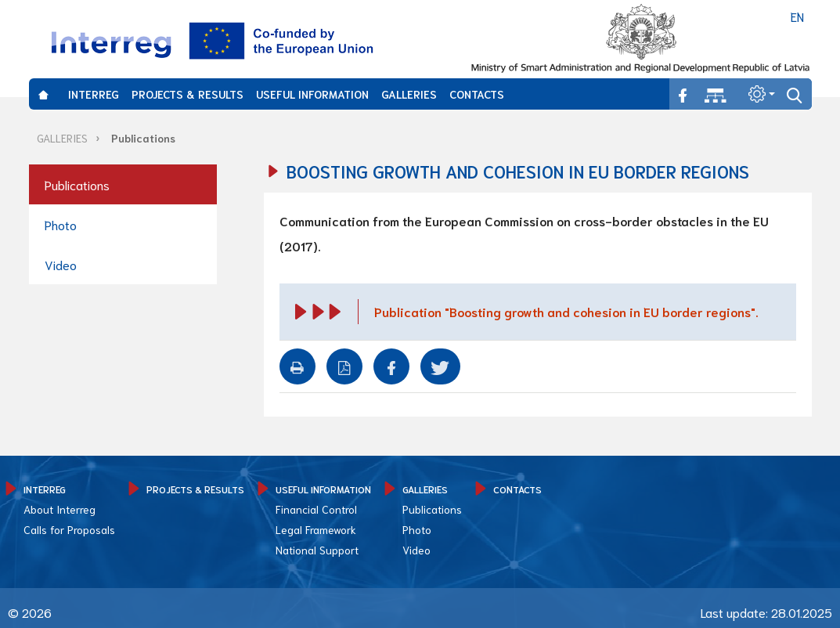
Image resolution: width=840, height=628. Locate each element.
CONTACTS (477, 94)
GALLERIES (409, 94)
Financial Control (316, 509)
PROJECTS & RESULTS (187, 94)
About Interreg (59, 509)
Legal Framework (316, 529)
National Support (317, 550)
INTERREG (94, 94)
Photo (61, 224)
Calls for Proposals (69, 529)
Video (61, 264)
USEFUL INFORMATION (312, 94)
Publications (143, 138)
